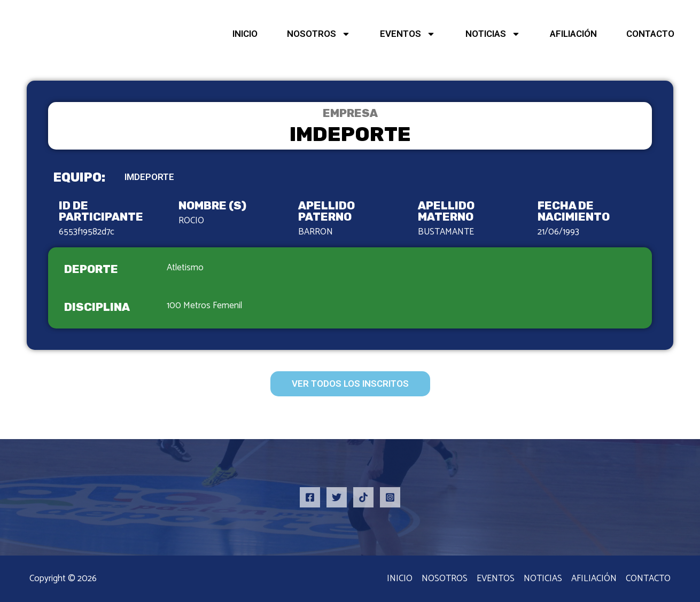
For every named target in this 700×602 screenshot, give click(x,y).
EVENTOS (408, 34)
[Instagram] (390, 497)
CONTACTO (650, 34)
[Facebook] (310, 497)
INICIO (245, 34)
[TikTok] (363, 497)
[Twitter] (337, 497)
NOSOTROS (319, 34)
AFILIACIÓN (573, 34)
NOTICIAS (493, 34)
